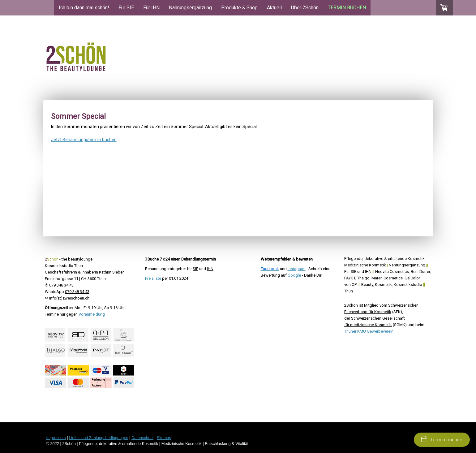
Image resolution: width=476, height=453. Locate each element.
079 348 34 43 (77, 292)
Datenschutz (142, 438)
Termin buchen (442, 440)
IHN (210, 269)
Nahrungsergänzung (190, 8)
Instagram (297, 269)
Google (294, 275)
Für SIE (126, 8)
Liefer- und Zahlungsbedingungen (99, 438)
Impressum (56, 438)
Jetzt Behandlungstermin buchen (84, 140)
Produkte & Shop (239, 8)
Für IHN (151, 8)
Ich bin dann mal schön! (84, 8)
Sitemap (164, 438)
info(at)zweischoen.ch (69, 298)
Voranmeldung (92, 314)
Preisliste (153, 278)
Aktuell (274, 8)
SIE (195, 269)
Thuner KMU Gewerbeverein (369, 331)
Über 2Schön (305, 8)
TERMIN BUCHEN (347, 8)
